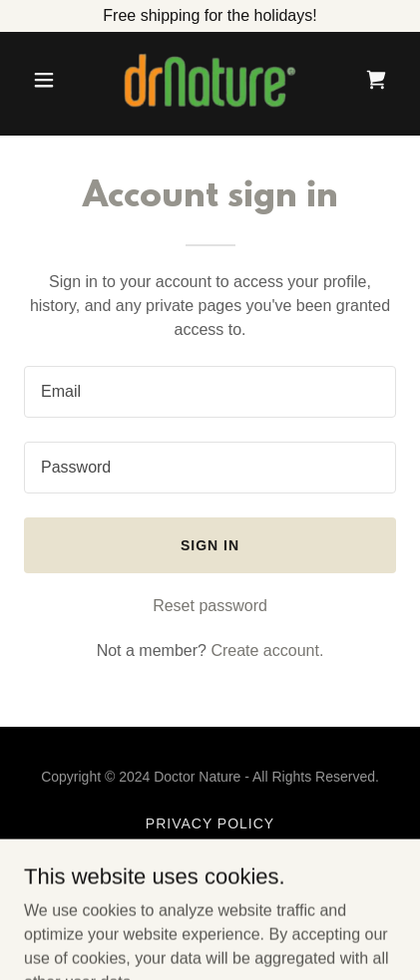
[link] (210, 80)
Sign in (210, 545)
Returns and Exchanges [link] (210, 871)
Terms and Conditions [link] (210, 847)
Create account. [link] (267, 651)
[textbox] (210, 392)
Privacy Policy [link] (210, 823)
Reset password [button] (210, 606)
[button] (52, 80)
